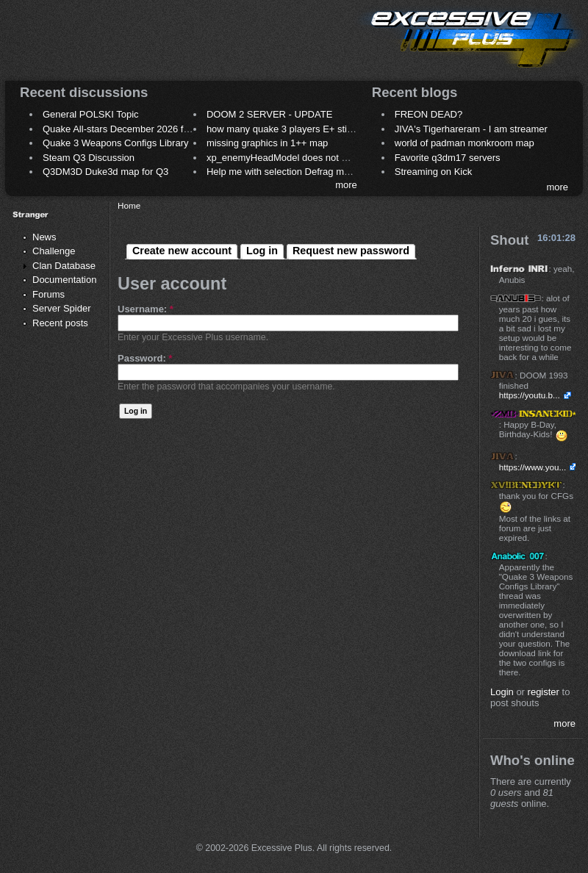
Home (129, 205)
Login (502, 692)
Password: (145, 358)
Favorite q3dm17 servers (448, 158)
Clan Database (64, 266)
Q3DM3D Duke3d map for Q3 (105, 172)
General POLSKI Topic (91, 114)
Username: (146, 309)
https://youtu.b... (530, 395)
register (544, 692)
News (44, 237)
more (346, 185)
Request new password (351, 251)
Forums (49, 294)
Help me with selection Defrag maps (283, 172)
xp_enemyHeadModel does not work (284, 158)
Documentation (64, 280)
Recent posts (60, 323)
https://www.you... (533, 467)
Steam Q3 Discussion (89, 158)
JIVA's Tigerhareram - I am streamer (471, 129)
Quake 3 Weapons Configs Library (115, 143)
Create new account (182, 251)
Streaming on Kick (434, 172)
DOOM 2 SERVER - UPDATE (269, 114)
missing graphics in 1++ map (267, 143)
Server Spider (61, 308)
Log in (262, 251)
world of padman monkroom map (465, 143)
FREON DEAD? (429, 114)
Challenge (54, 251)
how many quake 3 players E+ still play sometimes (313, 129)
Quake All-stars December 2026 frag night (132, 129)
